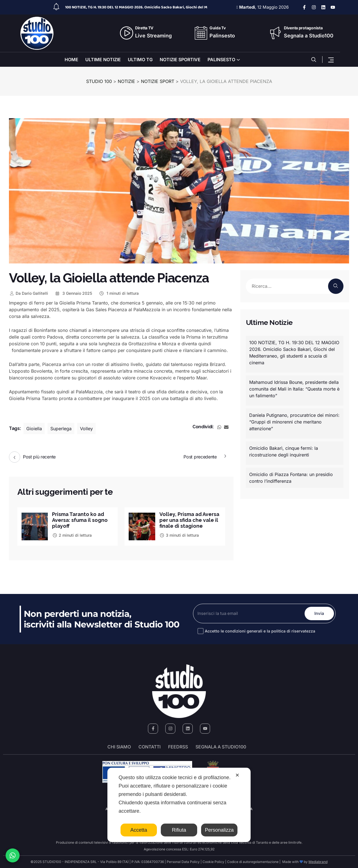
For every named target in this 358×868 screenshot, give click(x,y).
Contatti (149, 747)
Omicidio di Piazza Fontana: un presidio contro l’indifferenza (291, 478)
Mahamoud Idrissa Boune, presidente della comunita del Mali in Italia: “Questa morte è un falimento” (294, 389)
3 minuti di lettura (179, 535)
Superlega (61, 429)
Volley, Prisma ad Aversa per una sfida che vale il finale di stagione (189, 520)
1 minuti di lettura (119, 293)
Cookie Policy (213, 862)
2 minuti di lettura (72, 535)
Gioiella (34, 429)
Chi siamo (119, 747)
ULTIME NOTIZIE (103, 60)
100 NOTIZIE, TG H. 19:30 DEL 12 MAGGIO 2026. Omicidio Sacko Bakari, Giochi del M (136, 7)
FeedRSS (178, 747)
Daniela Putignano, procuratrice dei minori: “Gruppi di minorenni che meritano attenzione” (294, 422)
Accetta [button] (139, 830)
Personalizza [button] (219, 830)
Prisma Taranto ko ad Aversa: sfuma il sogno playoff (80, 520)
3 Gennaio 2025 (74, 293)
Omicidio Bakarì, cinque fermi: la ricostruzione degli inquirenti (284, 451)
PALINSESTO (221, 60)
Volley (86, 429)
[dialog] (179, 805)
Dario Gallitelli (29, 293)
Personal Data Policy (183, 862)
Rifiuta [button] (179, 830)
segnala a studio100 (221, 747)
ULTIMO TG (140, 60)
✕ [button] (237, 775)
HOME (71, 60)
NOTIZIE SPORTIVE (180, 60)
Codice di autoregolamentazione (252, 862)
